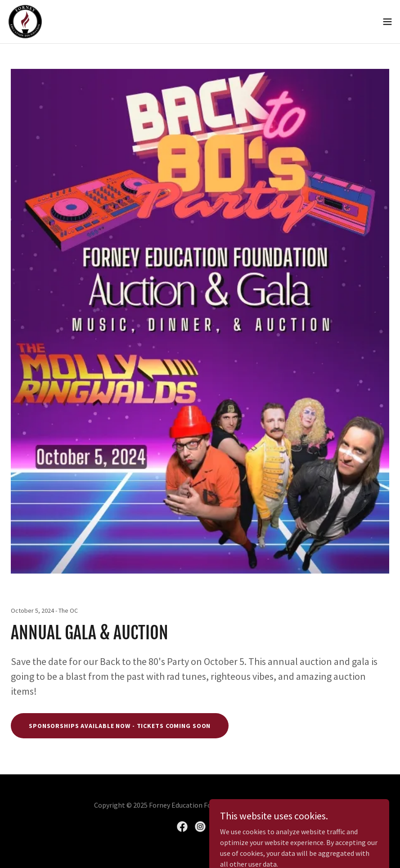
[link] (25, 22)
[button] (387, 22)
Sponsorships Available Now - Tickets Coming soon (120, 726)
